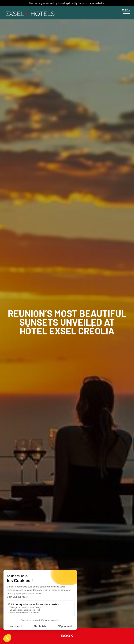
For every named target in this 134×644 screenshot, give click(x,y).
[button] (126, 12)
